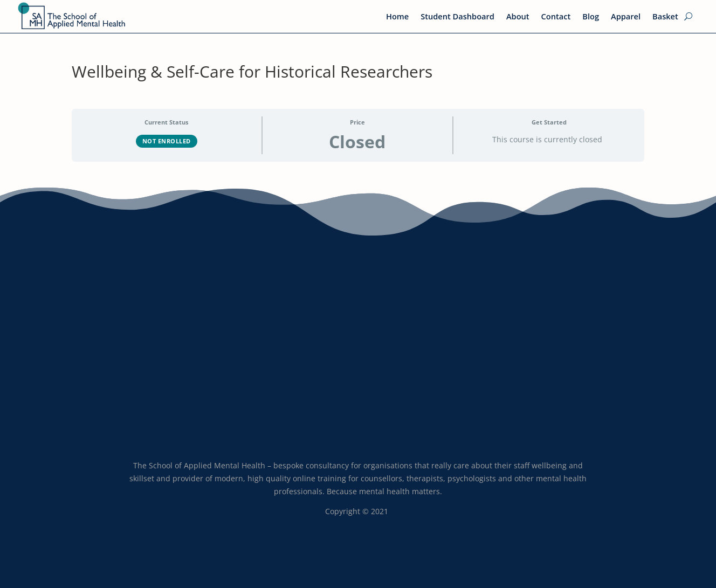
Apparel (626, 17)
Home (397, 17)
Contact (556, 17)
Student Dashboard (457, 17)
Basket (665, 17)
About (518, 17)
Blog (591, 17)
